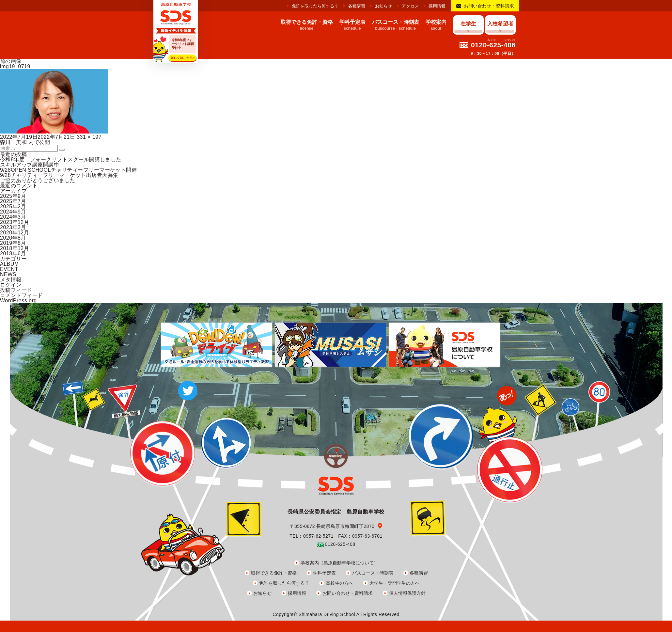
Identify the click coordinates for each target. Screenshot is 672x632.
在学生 (468, 24)
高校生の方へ (339, 583)
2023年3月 (13, 227)
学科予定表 (324, 573)
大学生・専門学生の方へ (395, 583)
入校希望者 (500, 24)
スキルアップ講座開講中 (30, 165)
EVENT (9, 269)
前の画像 (11, 61)
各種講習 (357, 6)
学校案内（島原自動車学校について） (339, 563)
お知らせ (383, 6)
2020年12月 (15, 233)
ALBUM (9, 264)
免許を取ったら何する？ (315, 6)
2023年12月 (15, 222)
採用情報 (437, 6)
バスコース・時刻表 (373, 573)
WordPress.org (18, 300)
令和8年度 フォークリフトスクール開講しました (61, 159)
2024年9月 (13, 212)
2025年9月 (13, 196)
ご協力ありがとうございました (38, 180)
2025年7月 (13, 201)
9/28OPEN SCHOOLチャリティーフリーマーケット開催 (68, 170)
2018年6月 (13, 253)
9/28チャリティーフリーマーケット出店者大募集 (59, 175)
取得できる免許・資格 (274, 573)
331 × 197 (89, 137)
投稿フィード (16, 290)
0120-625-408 (493, 45)
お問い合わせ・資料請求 (489, 6)
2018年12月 (15, 248)
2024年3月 (13, 217)
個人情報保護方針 (407, 593)
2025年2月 (13, 206)
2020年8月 (13, 238)
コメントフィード (22, 295)
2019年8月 (13, 243)
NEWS (8, 274)
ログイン (11, 285)
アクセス (410, 6)
